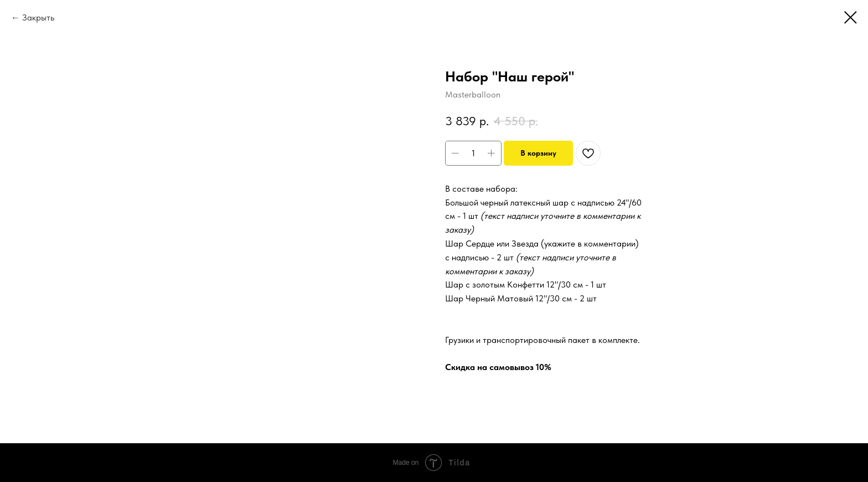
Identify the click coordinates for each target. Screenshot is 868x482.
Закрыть (38, 17)
